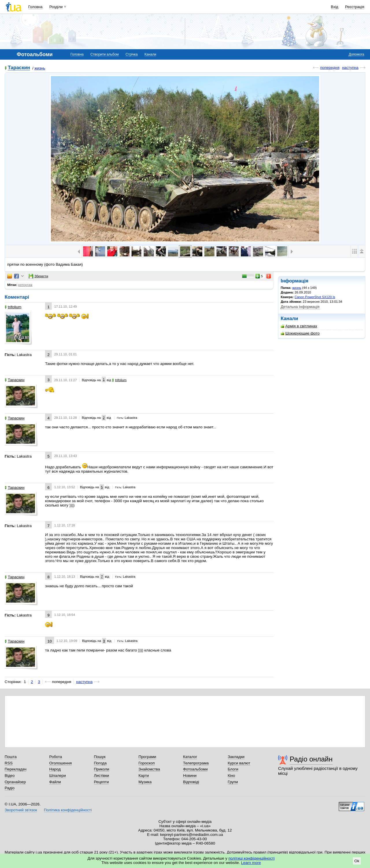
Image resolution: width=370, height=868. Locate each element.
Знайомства (149, 769)
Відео (10, 776)
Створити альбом (105, 54)
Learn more (251, 863)
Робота (55, 757)
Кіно (232, 776)
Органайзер (15, 782)
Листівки (102, 776)
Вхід (335, 7)
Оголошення (60, 763)
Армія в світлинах (299, 326)
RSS (9, 763)
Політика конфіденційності (68, 810)
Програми (147, 757)
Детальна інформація (300, 307)
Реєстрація (355, 7)
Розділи (56, 7)
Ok (357, 861)
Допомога (356, 54)
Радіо (10, 788)
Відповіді (191, 782)
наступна (350, 68)
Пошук (100, 757)
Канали (150, 54)
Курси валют (239, 763)
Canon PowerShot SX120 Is (315, 297)
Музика (145, 782)
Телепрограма (196, 763)
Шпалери (57, 776)
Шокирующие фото (300, 333)
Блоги (233, 769)
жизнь (40, 68)
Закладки (236, 757)
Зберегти (38, 276)
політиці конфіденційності (251, 858)
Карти (144, 776)
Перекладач (15, 769)
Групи (233, 782)
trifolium (13, 307)
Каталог (190, 757)
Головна (35, 7)
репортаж (25, 285)
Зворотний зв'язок (21, 810)
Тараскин (19, 68)
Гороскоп (147, 763)
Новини (190, 776)
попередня (330, 68)
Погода (100, 763)
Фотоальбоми (195, 769)
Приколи (102, 769)
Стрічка (132, 54)
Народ (55, 769)
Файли (55, 782)
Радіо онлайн (311, 759)
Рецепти (101, 782)
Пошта (11, 757)
